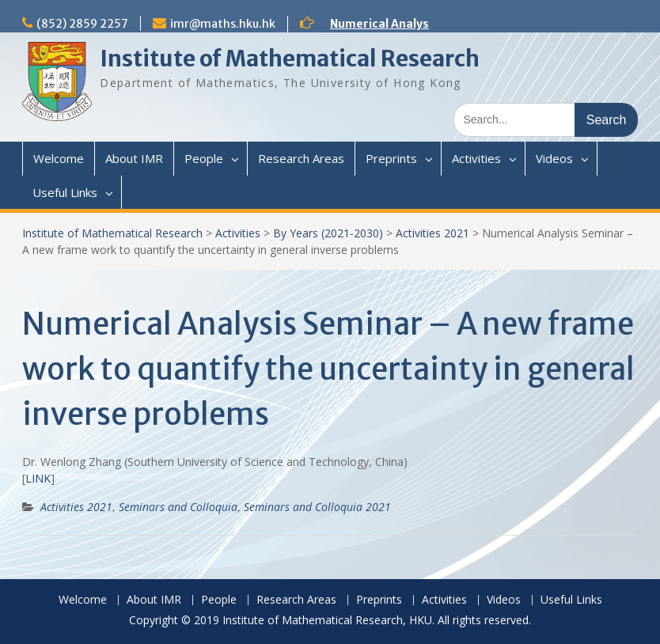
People (204, 158)
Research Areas (301, 158)
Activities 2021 (432, 233)
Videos (554, 158)
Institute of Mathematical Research (290, 59)
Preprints (391, 158)
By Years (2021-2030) (328, 233)
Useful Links (65, 192)
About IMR (134, 158)
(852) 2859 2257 (82, 24)
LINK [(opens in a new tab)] (38, 478)
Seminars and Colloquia (178, 507)
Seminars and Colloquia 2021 (317, 507)
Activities (476, 158)
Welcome (59, 158)
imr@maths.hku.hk (223, 24)
